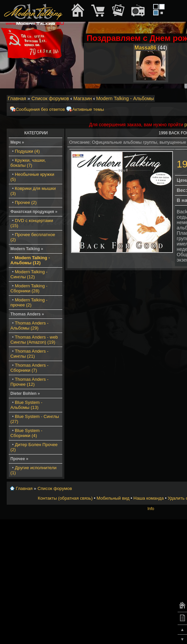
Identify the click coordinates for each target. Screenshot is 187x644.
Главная (17, 98)
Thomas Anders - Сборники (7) (29, 368)
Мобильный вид (113, 498)
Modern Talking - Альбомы (125, 98)
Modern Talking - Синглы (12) (29, 274)
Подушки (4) (27, 151)
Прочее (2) (26, 202)
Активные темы (88, 109)
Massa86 (145, 48)
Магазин (83, 98)
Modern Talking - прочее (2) (29, 302)
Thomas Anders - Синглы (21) (29, 354)
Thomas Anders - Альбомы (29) (29, 326)
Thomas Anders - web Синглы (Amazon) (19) (34, 340)
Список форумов (50, 98)
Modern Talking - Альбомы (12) (30, 260)
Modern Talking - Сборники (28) (29, 288)
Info (151, 509)
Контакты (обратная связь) (65, 498)
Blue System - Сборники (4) (26, 433)
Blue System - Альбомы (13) (26, 405)
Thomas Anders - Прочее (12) (29, 382)
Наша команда (148, 498)
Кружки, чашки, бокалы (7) (28, 163)
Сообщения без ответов (40, 109)
